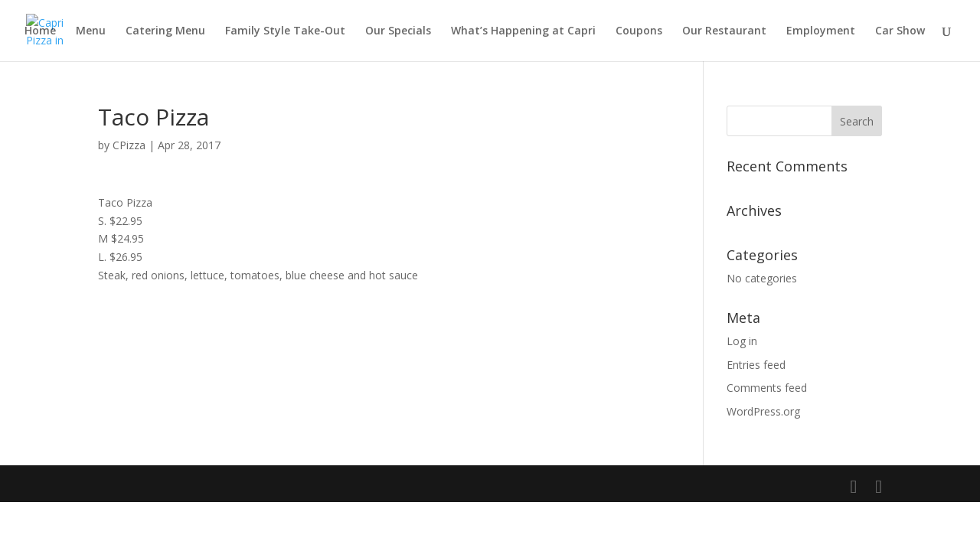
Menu (91, 31)
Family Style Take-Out (285, 31)
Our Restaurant (724, 31)
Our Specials (398, 31)
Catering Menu (165, 31)
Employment (821, 31)
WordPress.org (763, 411)
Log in (742, 341)
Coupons (639, 31)
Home (40, 31)
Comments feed (767, 388)
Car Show (900, 31)
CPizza (129, 145)
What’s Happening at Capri (523, 31)
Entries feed (756, 365)
